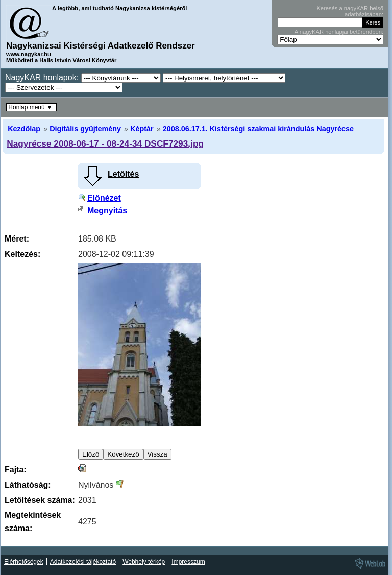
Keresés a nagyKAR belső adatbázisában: (350, 11)
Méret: (17, 239)
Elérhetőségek (24, 562)
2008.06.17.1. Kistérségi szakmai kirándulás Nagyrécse (258, 129)
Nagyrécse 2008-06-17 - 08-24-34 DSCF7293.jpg (105, 143)
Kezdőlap (24, 129)
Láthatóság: (28, 485)
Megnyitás (107, 211)
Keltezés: (22, 254)
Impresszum (188, 562)
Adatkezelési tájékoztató (83, 562)
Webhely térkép (144, 562)
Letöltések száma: (40, 500)
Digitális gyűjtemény (85, 129)
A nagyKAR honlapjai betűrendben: (339, 32)
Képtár (142, 129)
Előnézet (104, 198)
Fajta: (16, 470)
